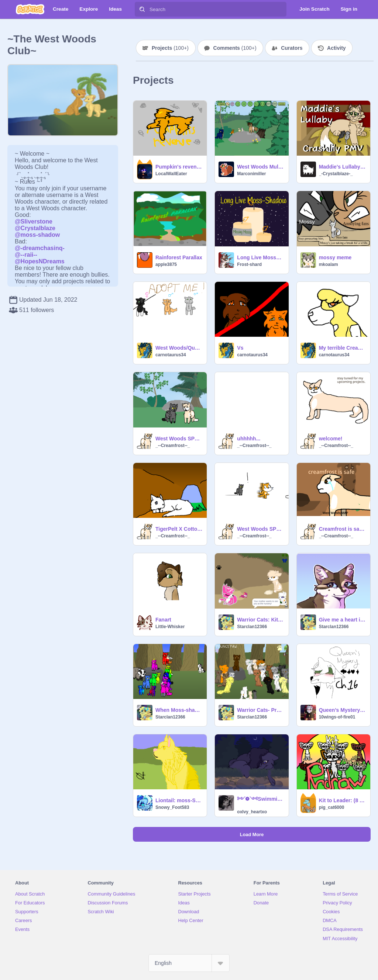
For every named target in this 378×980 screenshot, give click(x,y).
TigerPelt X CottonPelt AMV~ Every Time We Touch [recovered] (179, 529)
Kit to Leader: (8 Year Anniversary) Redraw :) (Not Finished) (342, 800)
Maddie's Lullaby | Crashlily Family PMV (342, 167)
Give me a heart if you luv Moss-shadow (342, 620)
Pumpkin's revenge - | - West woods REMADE (179, 167)
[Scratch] (30, 9)
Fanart (163, 620)
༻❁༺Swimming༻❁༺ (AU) (260, 799)
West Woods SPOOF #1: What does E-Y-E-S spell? (179, 439)
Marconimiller (251, 174)
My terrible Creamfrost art (342, 348)
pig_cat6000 (332, 807)
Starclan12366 (252, 627)
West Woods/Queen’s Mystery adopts (179, 348)
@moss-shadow (37, 235)
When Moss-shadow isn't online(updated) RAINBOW (179, 710)
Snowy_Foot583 (172, 807)
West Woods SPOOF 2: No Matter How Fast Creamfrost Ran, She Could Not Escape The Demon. (260, 529)
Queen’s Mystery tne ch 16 (342, 710)
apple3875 (166, 264)
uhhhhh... (249, 439)
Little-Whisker (170, 627)
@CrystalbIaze (35, 228)
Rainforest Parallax (179, 257)
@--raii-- (26, 255)
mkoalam (329, 264)
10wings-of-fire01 (337, 717)
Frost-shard (249, 264)
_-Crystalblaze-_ (336, 174)
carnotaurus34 (171, 355)
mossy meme (335, 257)
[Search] (142, 9)
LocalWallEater (171, 174)
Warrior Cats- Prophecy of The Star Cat (260, 710)
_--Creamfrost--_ (173, 446)
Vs (240, 348)
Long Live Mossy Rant (260, 257)
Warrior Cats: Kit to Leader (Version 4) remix (260, 620)
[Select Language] (189, 963)
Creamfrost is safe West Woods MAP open (342, 529)
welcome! (331, 439)
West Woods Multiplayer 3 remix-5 (260, 167)
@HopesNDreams (40, 261)
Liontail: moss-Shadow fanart (179, 800)
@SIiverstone (34, 221)
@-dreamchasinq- (40, 248)
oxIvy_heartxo (252, 812)
